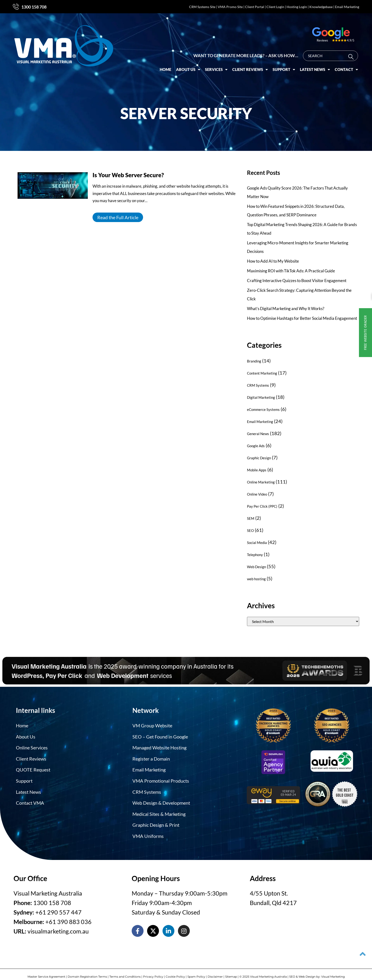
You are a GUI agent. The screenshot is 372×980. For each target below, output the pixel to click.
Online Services (32, 746)
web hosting (256, 579)
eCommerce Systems (263, 409)
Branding (254, 361)
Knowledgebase (321, 7)
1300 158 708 (34, 7)
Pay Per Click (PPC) (262, 506)
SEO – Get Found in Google (160, 736)
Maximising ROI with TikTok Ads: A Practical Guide (291, 271)
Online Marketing (261, 482)
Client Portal (255, 7)
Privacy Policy (153, 970)
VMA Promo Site (230, 7)
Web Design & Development (161, 798)
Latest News (315, 63)
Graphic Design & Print (156, 819)
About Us (188, 63)
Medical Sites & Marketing (159, 809)
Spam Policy (196, 970)
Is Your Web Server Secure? (128, 175)
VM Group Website (152, 725)
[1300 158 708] (16, 7)
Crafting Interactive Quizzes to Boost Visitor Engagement (297, 281)
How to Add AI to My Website (273, 261)
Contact (346, 63)
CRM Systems (258, 385)
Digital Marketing (261, 397)
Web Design (256, 567)
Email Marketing (347, 7)
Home (165, 63)
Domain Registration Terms (87, 970)
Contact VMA (30, 798)
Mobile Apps (257, 470)
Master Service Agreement (46, 970)
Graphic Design (259, 458)
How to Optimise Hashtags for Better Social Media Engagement (302, 318)
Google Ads (256, 446)
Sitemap (231, 970)
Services (216, 63)
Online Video (257, 494)
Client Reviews (250, 63)
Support (284, 63)
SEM (251, 518)
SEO (250, 530)
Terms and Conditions (125, 970)
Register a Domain (151, 757)
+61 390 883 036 (68, 915)
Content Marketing (262, 373)
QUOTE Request (33, 767)
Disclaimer (215, 970)
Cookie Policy (175, 970)
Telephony (255, 555)
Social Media (257, 543)
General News (258, 434)
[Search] (352, 50)
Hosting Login (297, 7)
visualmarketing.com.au (58, 924)
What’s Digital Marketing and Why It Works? (286, 309)
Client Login (275, 7)
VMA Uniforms (148, 830)
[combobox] (330, 49)
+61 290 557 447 (58, 905)
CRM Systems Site (202, 7)
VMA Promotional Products (161, 777)
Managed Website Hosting (159, 746)
